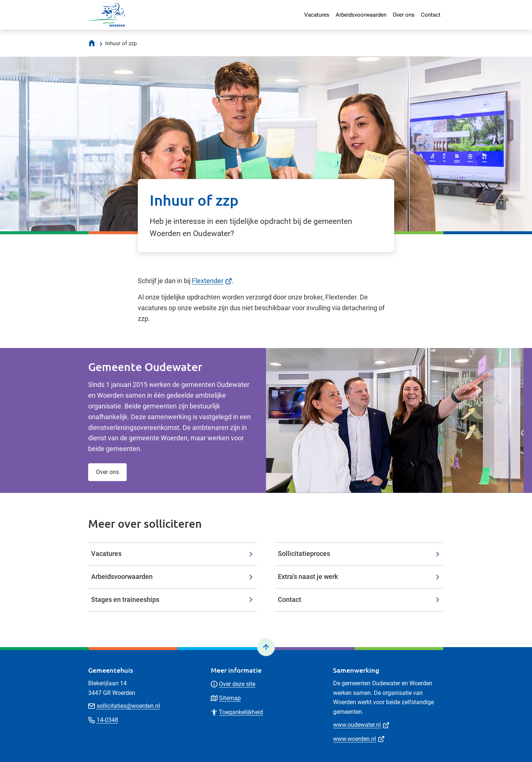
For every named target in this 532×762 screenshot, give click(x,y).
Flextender (212, 281)
